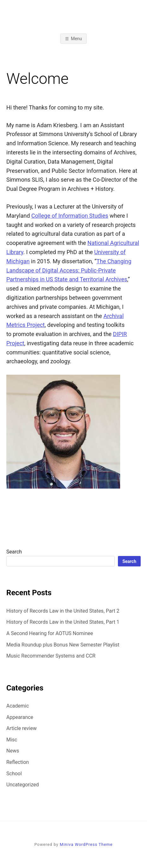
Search (14, 552)
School (14, 774)
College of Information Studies (70, 216)
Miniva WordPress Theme (86, 844)
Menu (76, 39)
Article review (21, 728)
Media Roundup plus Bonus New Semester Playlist (63, 645)
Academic (18, 706)
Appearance (20, 717)
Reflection (18, 762)
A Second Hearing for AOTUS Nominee (50, 633)
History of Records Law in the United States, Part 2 (63, 611)
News (13, 751)
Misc (12, 740)
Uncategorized (23, 785)
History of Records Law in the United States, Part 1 (63, 622)
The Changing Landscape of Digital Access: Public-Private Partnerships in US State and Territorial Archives (69, 270)
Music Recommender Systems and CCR (51, 656)
